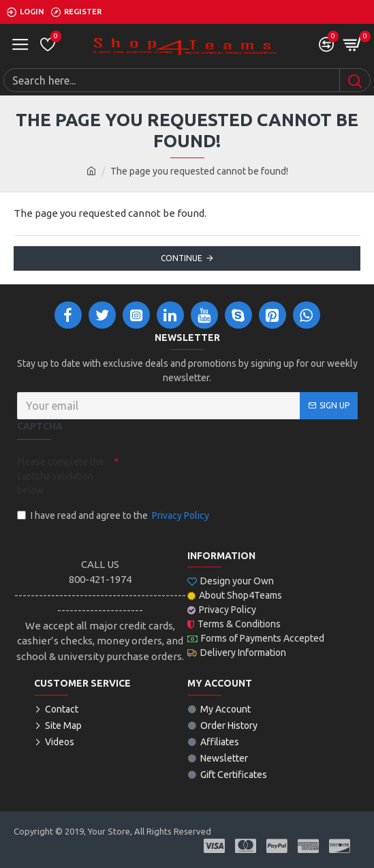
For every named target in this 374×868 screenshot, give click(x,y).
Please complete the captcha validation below (61, 476)
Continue (182, 258)
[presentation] (215, 475)
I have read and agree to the (114, 516)
